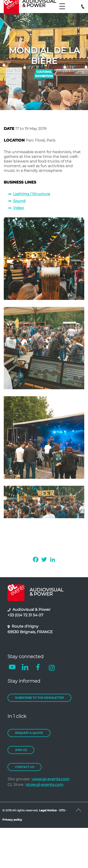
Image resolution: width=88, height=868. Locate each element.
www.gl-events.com (51, 779)
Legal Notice (48, 810)
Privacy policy (12, 820)
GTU (62, 810)
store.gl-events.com (45, 785)
